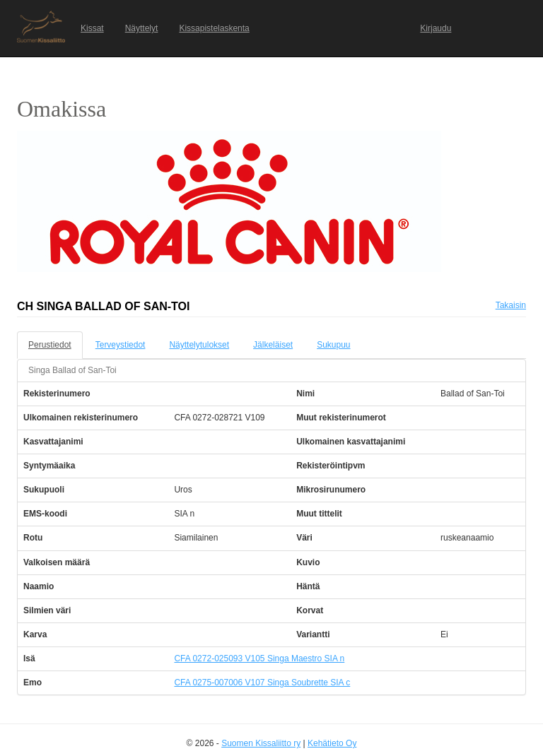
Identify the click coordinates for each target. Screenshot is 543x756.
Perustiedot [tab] (50, 345)
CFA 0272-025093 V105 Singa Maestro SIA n (259, 658)
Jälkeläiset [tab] (273, 345)
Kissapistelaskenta (214, 28)
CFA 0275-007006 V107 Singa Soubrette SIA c (262, 683)
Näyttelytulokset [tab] (199, 345)
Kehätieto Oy (332, 743)
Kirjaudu (436, 28)
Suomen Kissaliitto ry (261, 743)
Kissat (92, 28)
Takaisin (511, 305)
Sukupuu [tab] (333, 345)
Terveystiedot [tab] (121, 345)
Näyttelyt (142, 28)
